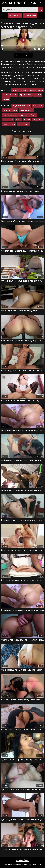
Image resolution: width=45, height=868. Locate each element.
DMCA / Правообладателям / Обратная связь (22, 864)
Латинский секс (23, 860)
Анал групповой (10, 115)
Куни (13, 124)
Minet (18, 119)
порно (22, 3)
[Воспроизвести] (3, 49)
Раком (33, 115)
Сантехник (38, 106)
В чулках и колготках (21, 106)
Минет (6, 99)
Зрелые (38, 95)
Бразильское (26, 95)
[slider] (18, 45)
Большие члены (10, 95)
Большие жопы (36, 90)
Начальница (23, 124)
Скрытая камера (10, 110)
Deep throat (38, 119)
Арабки (27, 119)
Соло (5, 124)
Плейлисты (15, 15)
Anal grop (24, 115)
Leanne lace (8, 119)
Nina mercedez (26, 110)
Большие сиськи (19, 90)
